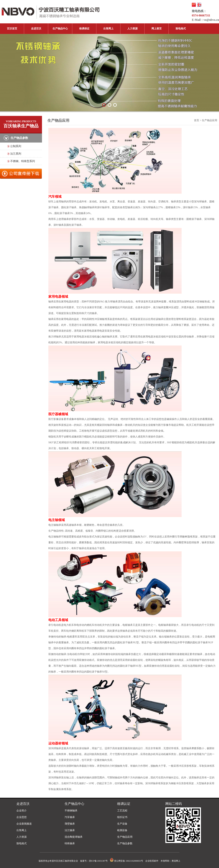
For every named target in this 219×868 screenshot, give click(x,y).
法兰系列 (16, 154)
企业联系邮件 (152, 861)
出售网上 (108, 29)
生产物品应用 (125, 837)
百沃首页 (12, 29)
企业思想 (22, 817)
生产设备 (122, 824)
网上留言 (157, 29)
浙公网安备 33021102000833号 (126, 861)
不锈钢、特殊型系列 (23, 161)
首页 (197, 120)
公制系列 (16, 146)
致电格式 (181, 29)
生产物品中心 (60, 29)
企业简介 (22, 811)
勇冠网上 (176, 861)
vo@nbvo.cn (211, 20)
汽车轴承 (70, 817)
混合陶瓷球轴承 (74, 837)
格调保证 (84, 29)
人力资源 (132, 29)
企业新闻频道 (24, 824)
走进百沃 (36, 29)
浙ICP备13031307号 (98, 861)
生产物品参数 (125, 843)
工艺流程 (122, 811)
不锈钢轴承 (71, 811)
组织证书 (122, 817)
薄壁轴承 (70, 824)
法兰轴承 (70, 830)
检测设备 (122, 830)
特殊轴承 (70, 843)
